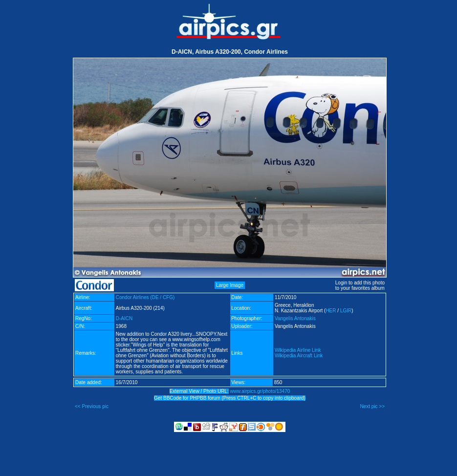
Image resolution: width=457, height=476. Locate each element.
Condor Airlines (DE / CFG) (145, 297)
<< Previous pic (92, 406)
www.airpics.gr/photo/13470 (260, 391)
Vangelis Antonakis (295, 318)
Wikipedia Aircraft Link (299, 356)
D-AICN (124, 318)
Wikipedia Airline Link (298, 350)
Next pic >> (372, 406)
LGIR (346, 311)
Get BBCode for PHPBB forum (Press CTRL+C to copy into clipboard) (230, 398)
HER (331, 311)
